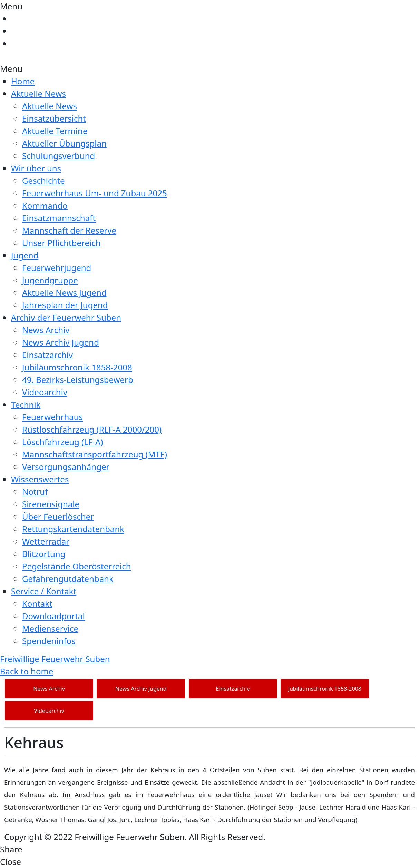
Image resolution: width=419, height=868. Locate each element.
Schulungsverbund (59, 156)
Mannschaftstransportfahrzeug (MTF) (95, 454)
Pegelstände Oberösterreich (77, 566)
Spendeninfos (49, 641)
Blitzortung (44, 554)
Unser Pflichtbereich (61, 243)
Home (23, 81)
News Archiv (46, 330)
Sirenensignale (51, 504)
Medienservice (50, 628)
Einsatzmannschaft (59, 218)
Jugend (25, 255)
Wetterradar (46, 541)
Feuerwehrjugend (57, 268)
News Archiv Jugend (61, 342)
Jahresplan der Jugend (65, 305)
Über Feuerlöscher (58, 516)
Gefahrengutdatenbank (68, 579)
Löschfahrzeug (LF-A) (63, 442)
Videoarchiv (45, 392)
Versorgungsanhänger (66, 467)
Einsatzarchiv (47, 355)
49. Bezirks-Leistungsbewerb (78, 380)
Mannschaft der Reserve (69, 230)
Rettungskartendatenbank (73, 529)
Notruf (35, 492)
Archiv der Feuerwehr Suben (66, 317)
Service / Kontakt (44, 591)
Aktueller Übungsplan (64, 143)
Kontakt (37, 603)
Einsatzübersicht (54, 118)
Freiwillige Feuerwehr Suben (55, 659)
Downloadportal (53, 616)
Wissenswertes (40, 479)
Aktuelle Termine (55, 131)
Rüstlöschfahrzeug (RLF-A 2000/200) (92, 429)
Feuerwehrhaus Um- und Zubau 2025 (95, 193)
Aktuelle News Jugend (64, 293)
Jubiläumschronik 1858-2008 (77, 367)
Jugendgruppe (50, 280)
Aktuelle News (38, 93)
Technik (26, 404)
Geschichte (43, 181)
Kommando (45, 205)
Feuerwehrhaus (52, 417)
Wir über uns (36, 168)
